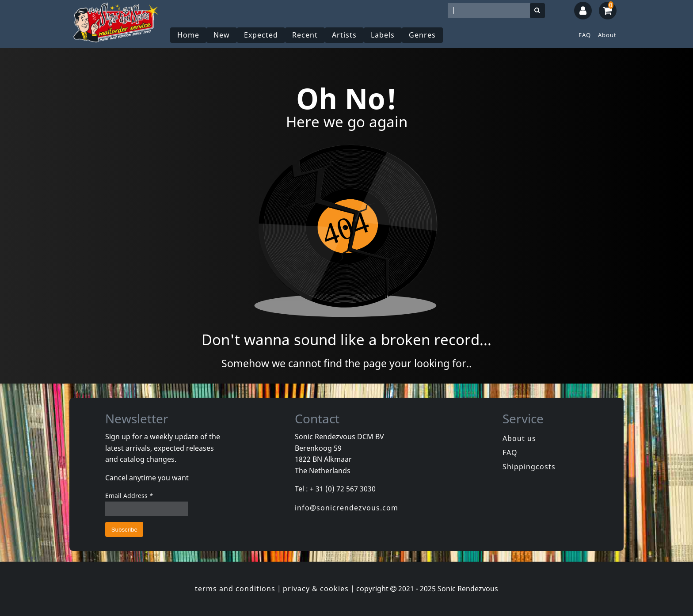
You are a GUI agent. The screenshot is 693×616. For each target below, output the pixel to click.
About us (519, 438)
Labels (383, 35)
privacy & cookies (316, 589)
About (607, 35)
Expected (261, 35)
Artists (344, 35)
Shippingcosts (529, 467)
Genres (422, 35)
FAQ (585, 35)
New (222, 35)
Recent (305, 35)
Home (188, 35)
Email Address (129, 496)
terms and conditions (235, 589)
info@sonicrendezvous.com (346, 508)
